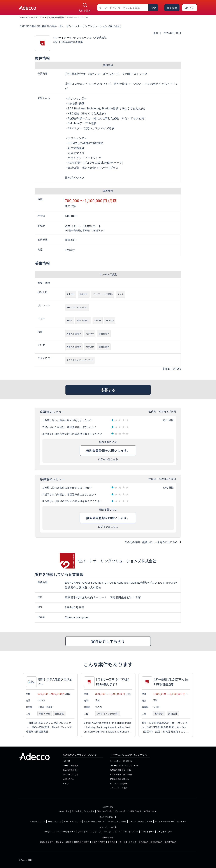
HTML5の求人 (136, 811)
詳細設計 (84, 294)
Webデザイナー (69, 832)
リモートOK (123, 842)
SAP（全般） (83, 320)
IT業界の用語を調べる (120, 779)
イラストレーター (131, 832)
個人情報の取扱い (71, 770)
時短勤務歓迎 (156, 842)
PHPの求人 (77, 811)
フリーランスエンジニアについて (124, 766)
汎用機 (149, 822)
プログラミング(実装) (103, 294)
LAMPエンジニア (38, 822)
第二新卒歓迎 (170, 842)
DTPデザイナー (148, 832)
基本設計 (71, 294)
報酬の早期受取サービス (121, 770)
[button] (197, 705)
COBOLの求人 (151, 811)
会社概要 (67, 761)
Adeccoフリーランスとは (121, 761)
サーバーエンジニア (72, 822)
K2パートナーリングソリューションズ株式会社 (117, 561)
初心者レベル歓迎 (64, 842)
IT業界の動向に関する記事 (122, 775)
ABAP (69, 320)
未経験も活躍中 (47, 842)
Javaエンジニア (55, 822)
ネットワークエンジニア (94, 822)
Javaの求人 (64, 811)
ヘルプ (66, 784)
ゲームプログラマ (136, 822)
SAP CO (110, 320)
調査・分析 (45, 714)
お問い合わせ (69, 779)
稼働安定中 (104, 334)
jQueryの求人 (121, 811)
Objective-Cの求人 (105, 811)
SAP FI (98, 320)
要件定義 (59, 714)
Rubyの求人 (89, 811)
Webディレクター (52, 832)
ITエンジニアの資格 (119, 784)
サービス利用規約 (71, 766)
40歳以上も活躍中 (81, 842)
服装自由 (112, 842)
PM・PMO (181, 822)
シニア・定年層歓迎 (139, 842)
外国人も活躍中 (74, 334)
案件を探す (85, 11)
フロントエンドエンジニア (89, 832)
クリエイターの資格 (119, 788)
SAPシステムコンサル (77, 307)
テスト (121, 294)
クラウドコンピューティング (80, 360)
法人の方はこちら (71, 775)
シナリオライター (164, 832)
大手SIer (90, 334)
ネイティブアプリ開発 (117, 822)
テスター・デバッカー (164, 822)
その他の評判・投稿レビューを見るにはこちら (151, 542)
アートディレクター (112, 832)
